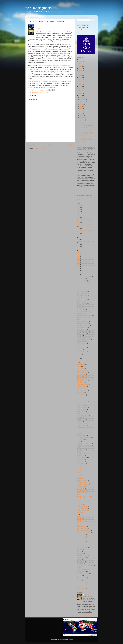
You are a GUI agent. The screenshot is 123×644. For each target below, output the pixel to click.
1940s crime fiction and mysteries (85, 225)
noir (78, 474)
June (81, 109)
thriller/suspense (81, 572)
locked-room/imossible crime (84, 443)
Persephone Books (82, 500)
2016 (80, 82)
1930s (78, 217)
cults (78, 346)
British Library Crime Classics (84, 316)
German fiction (81, 383)
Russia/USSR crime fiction (84, 531)
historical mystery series (83, 405)
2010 (80, 95)
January (82, 120)
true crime (79, 576)
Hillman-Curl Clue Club (83, 399)
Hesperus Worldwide (82, 397)
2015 (80, 84)
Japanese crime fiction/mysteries (85, 428)
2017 (80, 80)
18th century (80, 206)
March (82, 115)
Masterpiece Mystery (82, 454)
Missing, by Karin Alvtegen (87, 136)
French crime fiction (82, 376)
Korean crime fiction (82, 435)
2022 (80, 68)
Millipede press (81, 460)
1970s (78, 239)
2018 (80, 77)
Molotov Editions (81, 464)
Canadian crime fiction (83, 321)
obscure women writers (83, 482)
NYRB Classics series (82, 480)
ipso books (80, 417)
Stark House (80, 561)
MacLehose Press (81, 450)
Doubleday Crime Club (83, 356)
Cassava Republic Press (83, 325)
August (82, 104)
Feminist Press (81, 368)
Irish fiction (80, 421)
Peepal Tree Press (82, 492)
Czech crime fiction (82, 348)
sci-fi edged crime (81, 535)
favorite (79, 366)
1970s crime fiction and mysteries (85, 241)
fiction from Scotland (82, 372)
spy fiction (79, 559)
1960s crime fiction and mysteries (85, 236)
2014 (80, 86)
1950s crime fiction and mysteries (85, 230)
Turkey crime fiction (82, 578)
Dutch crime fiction (82, 360)
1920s (78, 212)
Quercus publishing (82, 521)
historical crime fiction (82, 401)
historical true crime (82, 407)
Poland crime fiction (82, 508)
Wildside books (81, 586)
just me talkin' (80, 431)
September (83, 102)
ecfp (78, 362)
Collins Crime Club (82, 333)
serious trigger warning (83, 543)
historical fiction (81, 403)
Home (51, 145)
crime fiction (80, 336)
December (83, 97)
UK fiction (79, 580)
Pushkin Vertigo (81, 518)
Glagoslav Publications (83, 385)
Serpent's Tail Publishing (83, 545)
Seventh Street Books (82, 547)
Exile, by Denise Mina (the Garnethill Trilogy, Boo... (87, 139)
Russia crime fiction (82, 529)
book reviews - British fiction (84, 312)
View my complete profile (83, 615)
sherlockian (80, 549)
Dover (78, 358)
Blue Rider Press (81, 310)
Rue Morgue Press (82, 527)
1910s (78, 210)
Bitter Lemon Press (82, 299)
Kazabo (79, 433)
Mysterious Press (81, 466)
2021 (80, 71)
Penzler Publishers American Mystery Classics (84, 497)
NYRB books (80, 478)
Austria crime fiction (82, 291)
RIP (78, 525)
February (83, 118)
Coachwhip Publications (83, 331)
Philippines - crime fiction (83, 502)
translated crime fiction (83, 574)
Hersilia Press (80, 393)
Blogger (71, 640)
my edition (39, 28)
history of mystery (81, 409)
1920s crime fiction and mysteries (85, 214)
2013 (80, 89)
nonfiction (79, 476)
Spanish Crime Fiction (83, 555)
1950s (78, 228)
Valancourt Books (81, 584)
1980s (78, 245)
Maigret (79, 452)
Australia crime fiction (82, 289)
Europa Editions (81, 364)
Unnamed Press (81, 582)
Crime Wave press (82, 344)
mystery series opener (83, 468)
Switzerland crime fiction (83, 570)
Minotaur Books (81, 462)
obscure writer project (82, 484)
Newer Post (32, 145)
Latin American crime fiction (84, 437)
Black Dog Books (81, 305)
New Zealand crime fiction (83, 470)
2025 (80, 62)
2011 (80, 93)
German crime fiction (82, 381)
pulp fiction (80, 516)
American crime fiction (83, 283)
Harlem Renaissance (82, 391)
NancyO (87, 594)
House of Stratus (81, 411)
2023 (80, 66)
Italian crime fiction (82, 426)
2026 (80, 59)
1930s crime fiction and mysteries (85, 219)
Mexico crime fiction (82, 458)
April (81, 113)
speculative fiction (81, 557)
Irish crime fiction (81, 419)
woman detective (81, 588)
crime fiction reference (83, 342)
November (83, 100)
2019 (80, 75)
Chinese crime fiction (82, 327)
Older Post (69, 145)
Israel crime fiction (82, 424)
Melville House (81, 456)
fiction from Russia (82, 370)
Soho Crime (80, 553)
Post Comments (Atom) (41, 148)
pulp (78, 514)
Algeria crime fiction (82, 281)
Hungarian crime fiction (83, 413)
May (81, 111)
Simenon (79, 551)
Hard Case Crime (81, 389)
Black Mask (80, 307)
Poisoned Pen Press (82, 506)
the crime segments (38, 8)
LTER (78, 447)
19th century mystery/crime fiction (85, 249)
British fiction (80, 314)
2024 (80, 64)
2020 (80, 73)
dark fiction (80, 350)
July (81, 106)
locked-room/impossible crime (85, 445)
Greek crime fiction (82, 387)
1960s (78, 234)
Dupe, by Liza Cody (85, 130)
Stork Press (80, 563)
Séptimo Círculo (81, 541)
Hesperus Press (81, 395)
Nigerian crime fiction (82, 472)
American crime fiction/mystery (85, 285)
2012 (80, 91)
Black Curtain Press (82, 303)
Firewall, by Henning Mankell (87, 142)
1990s (78, 247)
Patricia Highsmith (82, 490)
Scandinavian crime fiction (84, 533)
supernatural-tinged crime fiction (85, 566)
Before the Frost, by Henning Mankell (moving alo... (87, 133)
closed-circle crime (82, 329)
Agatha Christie (81, 279)
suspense (79, 568)
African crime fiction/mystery (84, 277)
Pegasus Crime (81, 495)
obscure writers (81, 486)
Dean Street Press (82, 352)
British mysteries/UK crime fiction (40, 92)
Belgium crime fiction (82, 295)
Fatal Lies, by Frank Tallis (86, 125)
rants (78, 523)
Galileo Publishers (82, 379)
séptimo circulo (81, 539)
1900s (78, 208)
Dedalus (79, 354)
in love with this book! (82, 415)
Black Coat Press (81, 301)
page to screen (81, 488)
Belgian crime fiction (82, 293)
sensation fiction (81, 537)
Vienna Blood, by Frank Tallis (87, 128)
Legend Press (80, 439)
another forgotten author (83, 287)
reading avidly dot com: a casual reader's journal (67, 12)
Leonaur (79, 441)
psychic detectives (82, 512)
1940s (78, 223)
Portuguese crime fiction (83, 510)
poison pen (80, 504)
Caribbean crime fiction (83, 323)
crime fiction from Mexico (83, 338)
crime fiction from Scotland (84, 340)
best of (79, 297)
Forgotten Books (81, 374)
